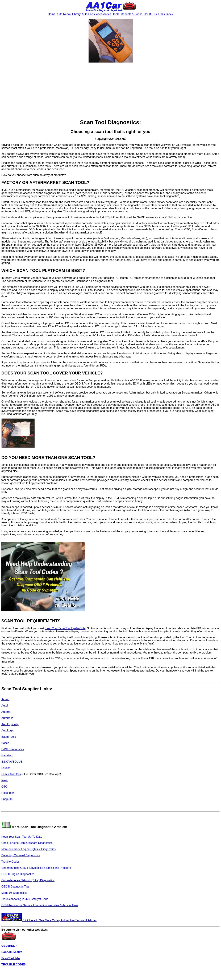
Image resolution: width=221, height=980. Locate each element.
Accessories (104, 14)
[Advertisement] (111, 91)
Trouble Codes (10, 862)
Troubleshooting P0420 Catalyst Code (25, 899)
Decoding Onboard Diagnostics (21, 855)
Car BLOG (150, 14)
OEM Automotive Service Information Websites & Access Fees (40, 905)
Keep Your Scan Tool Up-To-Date (65, 628)
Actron (5, 699)
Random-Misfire (12, 952)
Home (52, 14)
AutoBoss (7, 718)
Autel (5, 706)
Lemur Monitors (11, 774)
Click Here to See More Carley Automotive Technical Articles (49, 920)
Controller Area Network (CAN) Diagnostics (28, 880)
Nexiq (5, 780)
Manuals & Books (132, 14)
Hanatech (7, 755)
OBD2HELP (9, 946)
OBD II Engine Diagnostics (18, 874)
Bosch (5, 743)
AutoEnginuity (10, 724)
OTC (4, 787)
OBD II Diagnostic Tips (15, 887)
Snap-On (7, 799)
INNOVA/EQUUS (12, 762)
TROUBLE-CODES (14, 964)
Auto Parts (88, 14)
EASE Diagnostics (13, 749)
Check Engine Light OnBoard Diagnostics (27, 843)
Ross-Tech (8, 793)
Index (170, 14)
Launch (6, 768)
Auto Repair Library (68, 14)
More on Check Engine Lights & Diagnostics (28, 849)
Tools (116, 14)
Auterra (6, 712)
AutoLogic (8, 730)
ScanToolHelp (11, 958)
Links (162, 14)
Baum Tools (9, 737)
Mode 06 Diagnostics (14, 893)
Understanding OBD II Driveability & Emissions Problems (36, 868)
